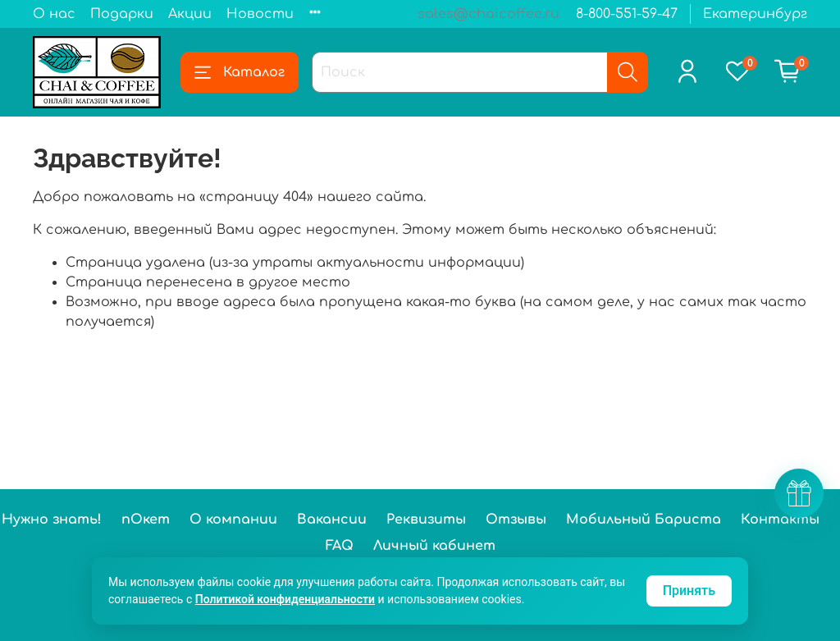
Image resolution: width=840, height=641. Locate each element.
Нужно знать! (52, 520)
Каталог (240, 72)
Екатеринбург (755, 14)
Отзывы (516, 520)
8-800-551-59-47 (627, 14)
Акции (190, 14)
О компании (233, 520)
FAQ (340, 546)
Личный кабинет (434, 546)
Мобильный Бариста (644, 520)
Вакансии (332, 520)
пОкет (146, 520)
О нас (54, 14)
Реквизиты (426, 520)
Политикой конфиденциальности (285, 599)
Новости (260, 14)
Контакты (780, 520)
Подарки (122, 14)
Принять (689, 591)
